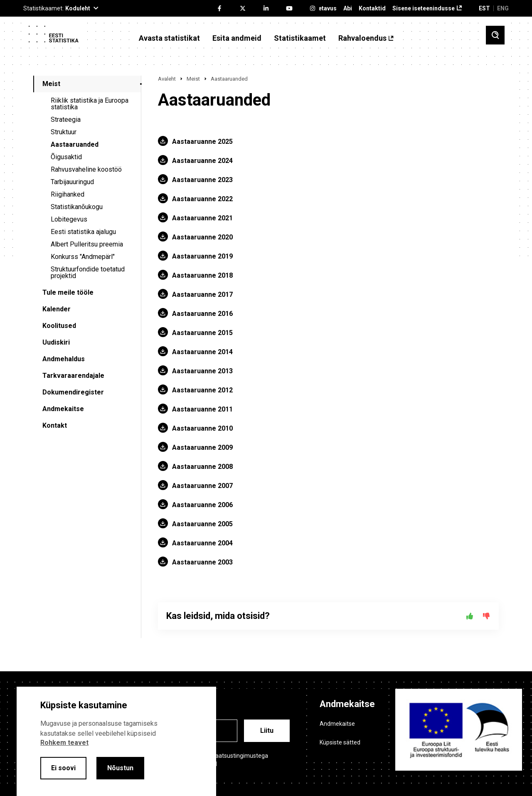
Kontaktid (372, 9)
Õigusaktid (66, 157)
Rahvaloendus (362, 38)
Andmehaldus (64, 359)
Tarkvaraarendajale (73, 376)
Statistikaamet (300, 38)
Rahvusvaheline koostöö (86, 169)
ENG (503, 8)
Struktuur (64, 132)
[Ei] (486, 616)
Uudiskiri (56, 342)
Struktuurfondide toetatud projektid (88, 272)
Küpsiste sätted (340, 742)
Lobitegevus (69, 219)
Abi (348, 9)
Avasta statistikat (169, 38)
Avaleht (167, 79)
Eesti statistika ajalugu (83, 232)
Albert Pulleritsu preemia (87, 244)
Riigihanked (68, 194)
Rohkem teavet (64, 743)
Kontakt (55, 425)
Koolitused (59, 326)
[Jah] (470, 616)
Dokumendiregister (73, 392)
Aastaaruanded (75, 144)
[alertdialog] (116, 741)
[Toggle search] (495, 35)
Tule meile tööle (68, 292)
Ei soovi (63, 768)
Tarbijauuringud (72, 182)
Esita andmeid (237, 38)
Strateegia (66, 120)
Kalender (57, 309)
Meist (51, 84)
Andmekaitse (63, 409)
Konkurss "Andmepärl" (83, 257)
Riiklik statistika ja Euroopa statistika (90, 104)
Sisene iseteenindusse (424, 9)
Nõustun (120, 768)
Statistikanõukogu (77, 207)
